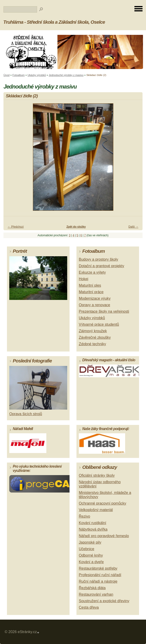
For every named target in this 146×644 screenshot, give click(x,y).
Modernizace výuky (95, 298)
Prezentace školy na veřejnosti (104, 311)
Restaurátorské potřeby (98, 568)
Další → (133, 227)
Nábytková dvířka (93, 529)
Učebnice (87, 549)
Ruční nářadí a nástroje (98, 581)
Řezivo (84, 516)
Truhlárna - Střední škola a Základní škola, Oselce (54, 22)
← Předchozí (16, 227)
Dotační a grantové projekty (102, 266)
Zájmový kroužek (93, 331)
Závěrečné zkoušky (95, 337)
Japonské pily (90, 542)
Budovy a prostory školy (98, 259)
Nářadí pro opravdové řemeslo (104, 536)
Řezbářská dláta (92, 588)
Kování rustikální (92, 523)
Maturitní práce (91, 292)
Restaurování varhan (96, 594)
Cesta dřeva (89, 607)
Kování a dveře (91, 562)
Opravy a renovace (94, 305)
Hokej (84, 279)
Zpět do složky (76, 227)
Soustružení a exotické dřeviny (104, 601)
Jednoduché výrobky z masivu (66, 75)
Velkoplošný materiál (96, 510)
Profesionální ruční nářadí (100, 575)
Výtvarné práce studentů (99, 324)
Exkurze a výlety (92, 272)
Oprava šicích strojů (26, 414)
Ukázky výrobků (37, 75)
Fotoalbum (19, 75)
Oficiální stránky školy (97, 475)
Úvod (6, 75)
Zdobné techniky (92, 344)
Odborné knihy (91, 555)
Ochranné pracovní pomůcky (103, 503)
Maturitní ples (90, 285)
